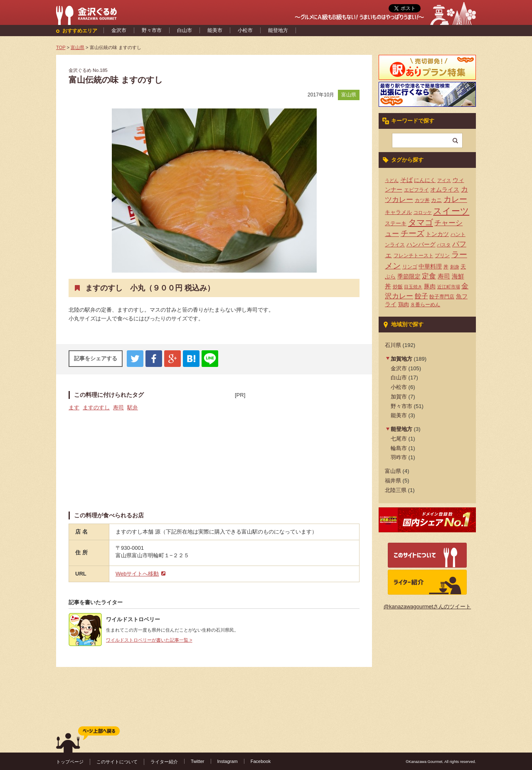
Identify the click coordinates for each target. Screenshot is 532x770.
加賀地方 (401, 359)
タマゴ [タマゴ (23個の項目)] (421, 222)
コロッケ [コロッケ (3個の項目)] (423, 212)
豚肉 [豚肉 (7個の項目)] (430, 286)
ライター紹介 (164, 762)
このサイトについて (117, 762)
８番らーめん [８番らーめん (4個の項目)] (425, 305)
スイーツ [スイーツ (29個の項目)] (451, 211)
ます (74, 407)
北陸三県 (396, 490)
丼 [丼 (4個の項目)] (446, 267)
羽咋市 (399, 457)
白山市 (185, 30)
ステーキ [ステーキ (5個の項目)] (396, 223)
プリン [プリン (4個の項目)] (442, 256)
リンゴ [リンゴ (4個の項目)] (410, 267)
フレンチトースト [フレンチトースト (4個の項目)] (414, 256)
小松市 (245, 30)
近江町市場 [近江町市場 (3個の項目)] (449, 287)
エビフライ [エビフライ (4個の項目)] (416, 190)
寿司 (118, 407)
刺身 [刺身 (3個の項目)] (455, 267)
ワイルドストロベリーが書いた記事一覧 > (149, 640)
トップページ (70, 762)
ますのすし (96, 407)
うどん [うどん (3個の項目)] (392, 180)
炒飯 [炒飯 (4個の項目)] (398, 287)
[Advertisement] (297, 451)
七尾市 (399, 439)
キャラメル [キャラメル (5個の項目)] (398, 212)
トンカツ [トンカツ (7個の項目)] (437, 234)
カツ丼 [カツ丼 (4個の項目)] (422, 200)
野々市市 (152, 30)
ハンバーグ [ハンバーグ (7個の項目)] (421, 244)
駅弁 (133, 407)
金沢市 (119, 30)
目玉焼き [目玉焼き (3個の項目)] (413, 287)
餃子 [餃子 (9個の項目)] (421, 296)
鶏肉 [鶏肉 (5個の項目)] (404, 304)
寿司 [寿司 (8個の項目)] (444, 276)
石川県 (393, 345)
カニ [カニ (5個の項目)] (436, 200)
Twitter (198, 761)
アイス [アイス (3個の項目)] (444, 180)
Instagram (228, 761)
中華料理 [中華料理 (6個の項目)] (430, 267)
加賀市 (399, 397)
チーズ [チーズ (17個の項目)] (413, 233)
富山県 (349, 95)
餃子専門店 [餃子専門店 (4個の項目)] (442, 297)
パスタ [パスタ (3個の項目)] (444, 245)
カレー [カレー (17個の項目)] (455, 199)
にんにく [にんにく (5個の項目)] (425, 180)
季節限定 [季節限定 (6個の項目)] (409, 277)
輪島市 (399, 448)
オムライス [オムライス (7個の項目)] (445, 189)
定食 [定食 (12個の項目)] (429, 276)
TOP (61, 47)
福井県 (393, 481)
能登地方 (278, 30)
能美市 (215, 30)
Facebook (261, 761)
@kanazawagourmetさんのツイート (427, 606)
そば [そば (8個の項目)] (406, 180)
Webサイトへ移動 (137, 574)
